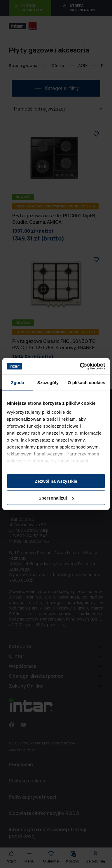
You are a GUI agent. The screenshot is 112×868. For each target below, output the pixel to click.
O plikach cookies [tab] (86, 382)
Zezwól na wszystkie (56, 481)
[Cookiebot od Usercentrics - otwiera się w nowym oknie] (80, 366)
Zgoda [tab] (17, 382)
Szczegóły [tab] (48, 382)
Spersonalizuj (56, 498)
